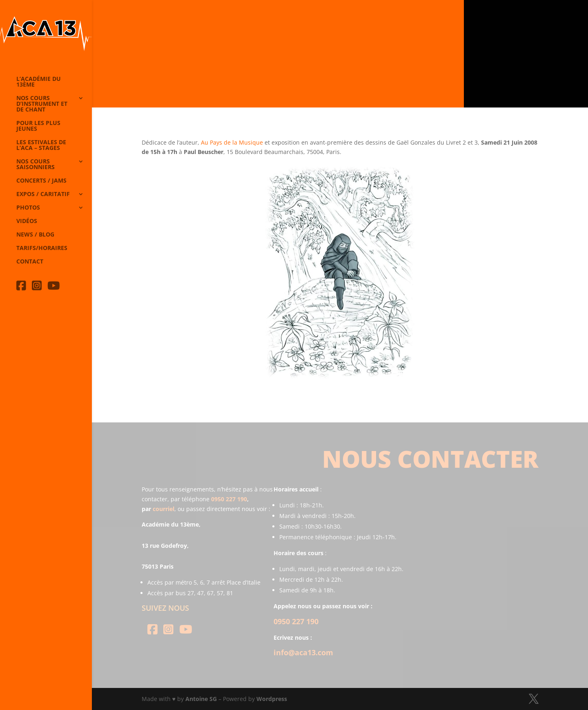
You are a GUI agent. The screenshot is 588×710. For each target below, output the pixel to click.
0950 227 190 (229, 499)
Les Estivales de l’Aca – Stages (41, 145)
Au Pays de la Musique (232, 142)
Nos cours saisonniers (36, 165)
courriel (164, 509)
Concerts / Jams (41, 181)
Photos (28, 208)
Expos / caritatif (43, 194)
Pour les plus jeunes (38, 126)
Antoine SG (201, 699)
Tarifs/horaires (42, 248)
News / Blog (35, 235)
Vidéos (27, 221)
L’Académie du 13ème (39, 82)
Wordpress (272, 699)
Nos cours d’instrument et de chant (42, 104)
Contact (30, 262)
